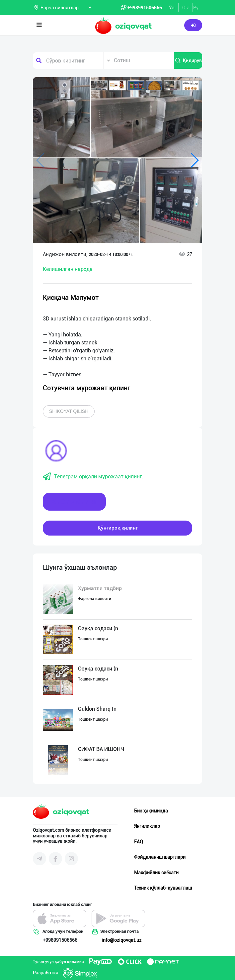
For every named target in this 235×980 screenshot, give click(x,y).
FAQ (139, 842)
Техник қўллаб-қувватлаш (163, 888)
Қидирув (188, 61)
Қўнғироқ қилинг (118, 528)
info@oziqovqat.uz (121, 940)
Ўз (172, 8)
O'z (186, 8)
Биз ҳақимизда (151, 811)
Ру (196, 8)
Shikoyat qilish (69, 411)
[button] (99, 85)
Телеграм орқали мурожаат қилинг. (93, 477)
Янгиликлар (147, 826)
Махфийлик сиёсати (156, 873)
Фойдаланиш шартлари (160, 857)
